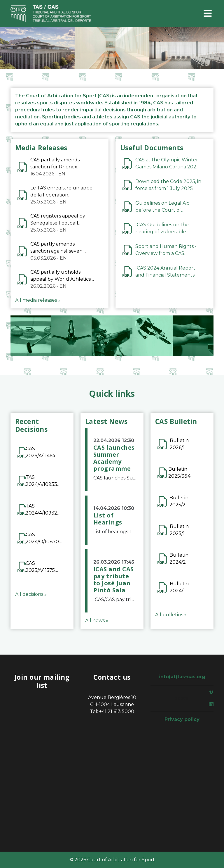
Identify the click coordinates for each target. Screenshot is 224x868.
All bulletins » (171, 615)
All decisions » (31, 594)
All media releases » (38, 300)
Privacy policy (182, 719)
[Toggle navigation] (208, 14)
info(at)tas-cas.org (182, 677)
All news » (97, 621)
